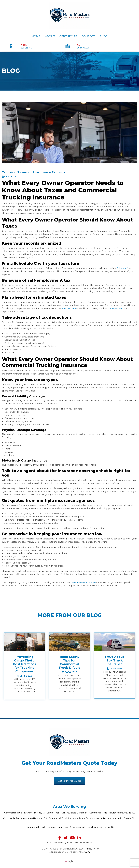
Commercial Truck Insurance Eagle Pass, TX (49, 827)
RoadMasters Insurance (84, 582)
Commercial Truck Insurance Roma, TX (69, 818)
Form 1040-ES (69, 308)
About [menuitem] (49, 36)
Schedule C (123, 268)
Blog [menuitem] (105, 36)
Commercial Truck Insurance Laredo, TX (25, 813)
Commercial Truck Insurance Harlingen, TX (25, 818)
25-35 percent (116, 308)
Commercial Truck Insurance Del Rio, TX (93, 827)
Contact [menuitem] (89, 36)
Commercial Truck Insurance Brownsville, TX (112, 813)
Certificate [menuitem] (69, 36)
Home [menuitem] (35, 36)
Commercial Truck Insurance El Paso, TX (67, 813)
